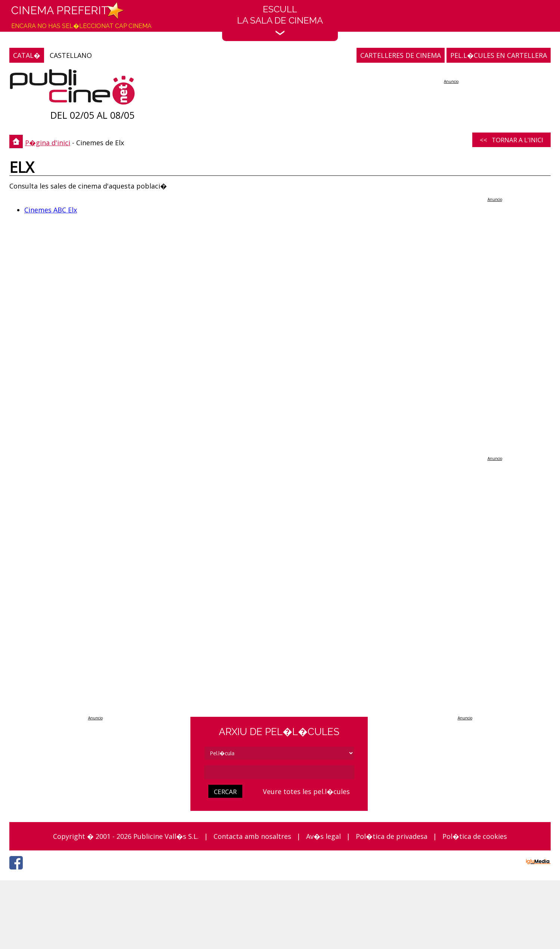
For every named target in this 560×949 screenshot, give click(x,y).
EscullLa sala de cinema (280, 20)
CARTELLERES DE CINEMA (401, 55)
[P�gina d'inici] (72, 89)
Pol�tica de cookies (475, 836)
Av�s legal (323, 836)
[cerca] (279, 772)
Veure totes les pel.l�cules (306, 791)
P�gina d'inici (48, 143)
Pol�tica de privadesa (392, 836)
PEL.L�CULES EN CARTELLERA (499, 55)
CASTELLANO (71, 55)
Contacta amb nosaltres (252, 836)
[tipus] (279, 753)
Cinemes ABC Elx (51, 210)
